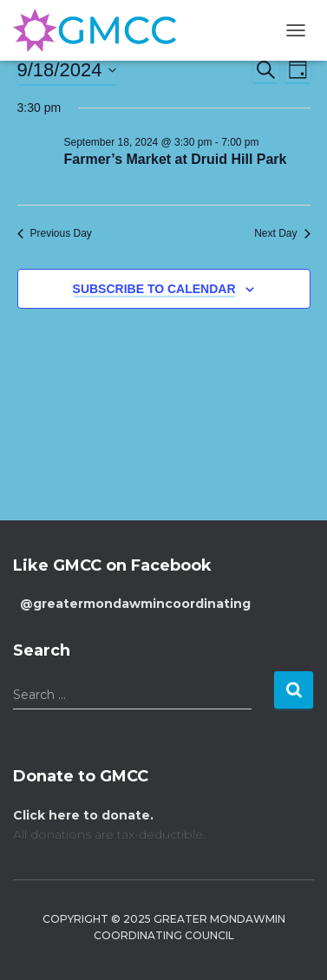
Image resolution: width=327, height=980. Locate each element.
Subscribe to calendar (154, 289)
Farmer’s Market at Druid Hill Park (176, 159)
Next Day (282, 233)
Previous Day (55, 233)
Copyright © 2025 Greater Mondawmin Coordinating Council (164, 927)
